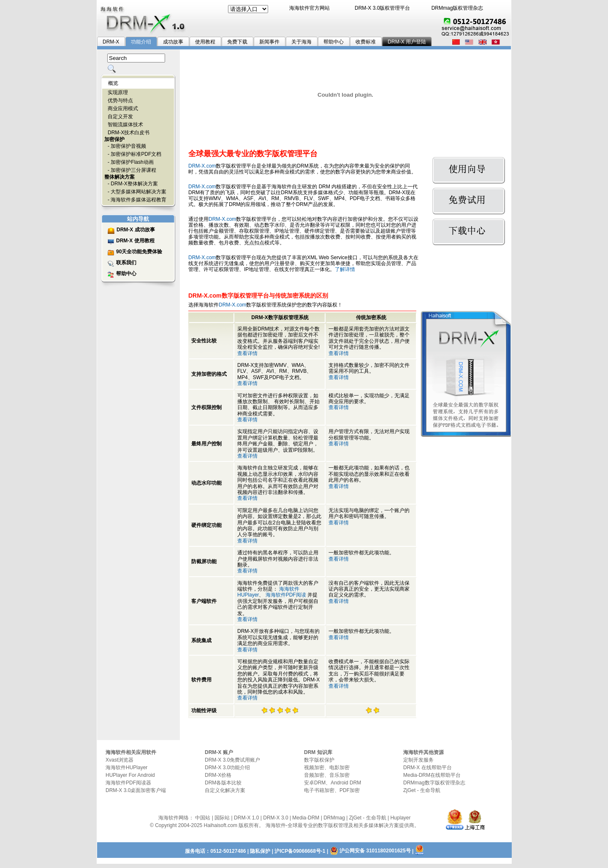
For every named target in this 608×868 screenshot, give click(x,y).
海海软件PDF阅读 (286, 595)
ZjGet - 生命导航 (422, 790)
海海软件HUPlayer (126, 768)
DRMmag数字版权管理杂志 (434, 783)
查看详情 (247, 353)
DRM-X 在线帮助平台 (427, 768)
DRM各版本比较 (223, 783)
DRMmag (334, 818)
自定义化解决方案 (225, 790)
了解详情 (345, 269)
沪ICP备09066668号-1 (300, 851)
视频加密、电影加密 (327, 768)
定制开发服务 (418, 760)
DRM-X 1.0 (246, 818)
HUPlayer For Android (130, 775)
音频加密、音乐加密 (327, 775)
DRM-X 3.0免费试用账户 (232, 760)
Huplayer (400, 818)
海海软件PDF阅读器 (128, 783)
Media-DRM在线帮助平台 (432, 775)
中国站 (203, 818)
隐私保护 (260, 851)
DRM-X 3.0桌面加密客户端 (136, 790)
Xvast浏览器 (119, 760)
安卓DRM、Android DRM (332, 783)
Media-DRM (306, 818)
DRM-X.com (202, 166)
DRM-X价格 (218, 775)
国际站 (222, 818)
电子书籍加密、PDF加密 (332, 790)
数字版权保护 (319, 760)
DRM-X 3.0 (275, 818)
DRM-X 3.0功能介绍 (227, 768)
